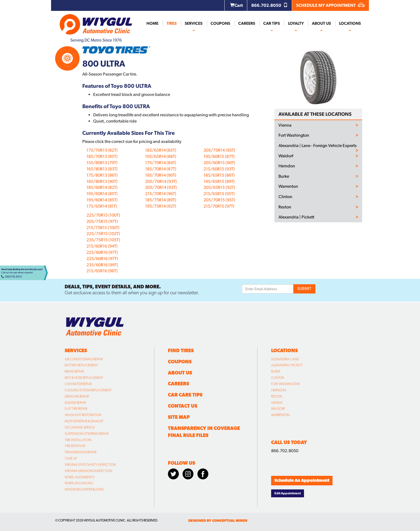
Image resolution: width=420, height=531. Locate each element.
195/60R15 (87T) (219, 156)
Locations (350, 23)
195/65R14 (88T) (161, 156)
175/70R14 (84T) (161, 163)
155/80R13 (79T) (102, 163)
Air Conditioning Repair (84, 359)
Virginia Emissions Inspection (88, 471)
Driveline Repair (77, 396)
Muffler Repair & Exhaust (84, 421)
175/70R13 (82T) (102, 150)
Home (152, 23)
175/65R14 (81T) (102, 206)
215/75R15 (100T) (103, 228)
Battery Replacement (81, 365)
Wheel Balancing (79, 483)
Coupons (220, 23)
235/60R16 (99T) (102, 265)
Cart (236, 5)
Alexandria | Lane (285, 359)
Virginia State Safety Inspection (90, 465)
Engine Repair (75, 403)
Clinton (285, 197)
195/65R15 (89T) (219, 181)
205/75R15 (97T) (102, 221)
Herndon (287, 166)
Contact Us (183, 406)
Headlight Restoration (83, 415)
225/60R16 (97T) (102, 252)
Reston (285, 207)
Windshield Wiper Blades (84, 489)
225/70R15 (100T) (103, 215)
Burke (284, 176)
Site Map (179, 417)
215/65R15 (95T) (219, 194)
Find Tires (181, 350)
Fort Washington (294, 135)
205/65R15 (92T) (219, 187)
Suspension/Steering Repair (87, 434)
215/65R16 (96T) (102, 271)
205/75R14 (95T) (219, 150)
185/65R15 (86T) (219, 175)
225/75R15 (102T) (103, 234)
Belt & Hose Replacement (84, 378)
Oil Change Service (80, 427)
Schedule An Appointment (302, 480)
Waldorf (286, 156)
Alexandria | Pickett (296, 217)
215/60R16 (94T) (102, 246)
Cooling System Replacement (88, 390)
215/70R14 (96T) (161, 194)
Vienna (285, 125)
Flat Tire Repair (76, 409)
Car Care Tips (185, 395)
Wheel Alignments (79, 477)
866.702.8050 (269, 5)
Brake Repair (74, 371)
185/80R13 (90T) (102, 181)
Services (194, 23)
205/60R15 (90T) (219, 163)
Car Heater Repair (78, 384)
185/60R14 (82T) (102, 187)
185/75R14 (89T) (161, 200)
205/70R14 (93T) (161, 181)
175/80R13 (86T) (102, 175)
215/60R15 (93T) (219, 169)
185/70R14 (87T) (161, 169)
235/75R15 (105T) (103, 240)
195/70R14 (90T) (161, 175)
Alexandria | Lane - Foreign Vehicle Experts (318, 146)
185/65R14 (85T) (161, 150)
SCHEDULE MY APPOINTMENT (330, 5)
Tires (172, 23)
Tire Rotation (75, 446)
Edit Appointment (288, 493)
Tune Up (71, 458)
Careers (247, 23)
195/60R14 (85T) (102, 194)
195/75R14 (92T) (161, 206)
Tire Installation (78, 440)
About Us (321, 23)
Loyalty (296, 23)
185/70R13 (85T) (102, 156)
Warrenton (288, 186)
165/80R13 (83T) (102, 169)
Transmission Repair (81, 452)
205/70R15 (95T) (219, 200)
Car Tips (272, 23)
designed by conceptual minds (218, 521)
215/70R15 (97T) (219, 206)
